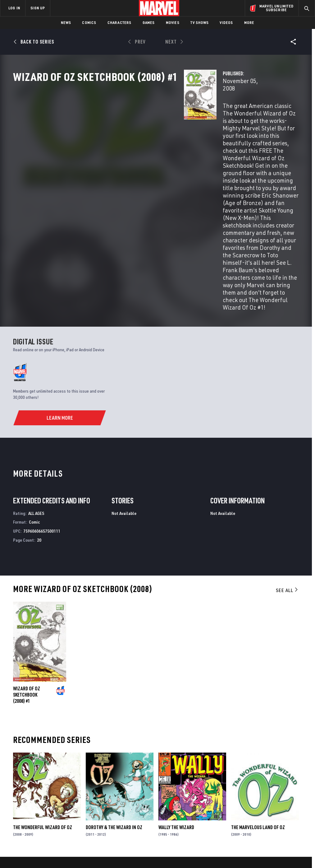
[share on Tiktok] (247, 815)
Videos (226, 23)
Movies (173, 23)
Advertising (115, 773)
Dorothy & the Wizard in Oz (114, 713)
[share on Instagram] (278, 789)
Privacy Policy (55, 845)
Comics (89, 23)
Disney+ (111, 782)
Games (149, 23)
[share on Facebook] (247, 789)
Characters (119, 23)
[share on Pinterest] (278, 802)
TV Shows (200, 23)
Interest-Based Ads (280, 845)
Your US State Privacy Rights (96, 845)
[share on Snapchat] (263, 802)
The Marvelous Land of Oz (258, 713)
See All (287, 476)
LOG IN (14, 8)
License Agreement (241, 845)
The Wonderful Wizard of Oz (43, 713)
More (249, 23)
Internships (63, 800)
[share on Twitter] (263, 789)
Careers (59, 791)
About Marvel (65, 773)
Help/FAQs (61, 782)
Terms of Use (27, 845)
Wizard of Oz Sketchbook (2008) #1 (27, 581)
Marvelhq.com (118, 791)
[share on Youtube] (247, 802)
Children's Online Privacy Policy (193, 845)
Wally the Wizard (176, 713)
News (66, 23)
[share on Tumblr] (294, 789)
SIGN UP (38, 8)
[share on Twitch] (294, 802)
